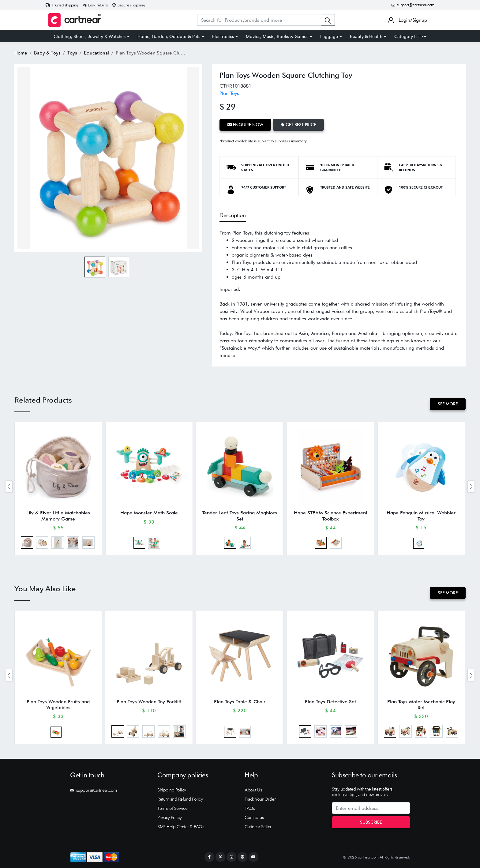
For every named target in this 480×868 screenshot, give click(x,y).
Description (233, 215)
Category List (410, 36)
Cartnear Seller (258, 827)
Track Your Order (260, 799)
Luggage (329, 36)
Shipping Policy (172, 790)
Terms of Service (172, 808)
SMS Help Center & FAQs (181, 827)
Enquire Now (245, 125)
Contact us (254, 817)
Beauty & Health (366, 36)
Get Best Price (298, 125)
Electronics (223, 36)
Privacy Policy (169, 817)
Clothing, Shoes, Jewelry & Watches (90, 36)
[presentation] (9, 486)
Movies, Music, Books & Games (277, 36)
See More (448, 404)
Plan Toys (229, 93)
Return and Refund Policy (180, 799)
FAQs (250, 808)
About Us (253, 790)
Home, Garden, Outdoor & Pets (169, 36)
